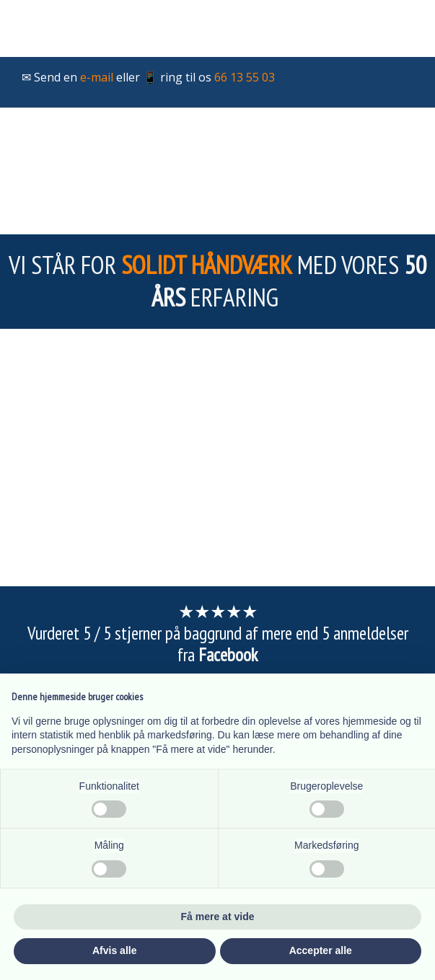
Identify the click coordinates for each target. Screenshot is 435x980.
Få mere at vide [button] (218, 917)
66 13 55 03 (245, 77)
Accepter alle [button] (321, 950)
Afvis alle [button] (114, 950)
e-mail (97, 77)
